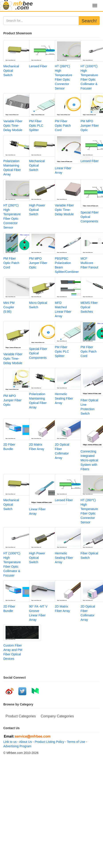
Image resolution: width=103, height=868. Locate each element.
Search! (89, 21)
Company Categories (57, 716)
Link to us (10, 742)
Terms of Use (76, 742)
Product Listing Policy (50, 742)
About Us (26, 742)
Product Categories (21, 716)
